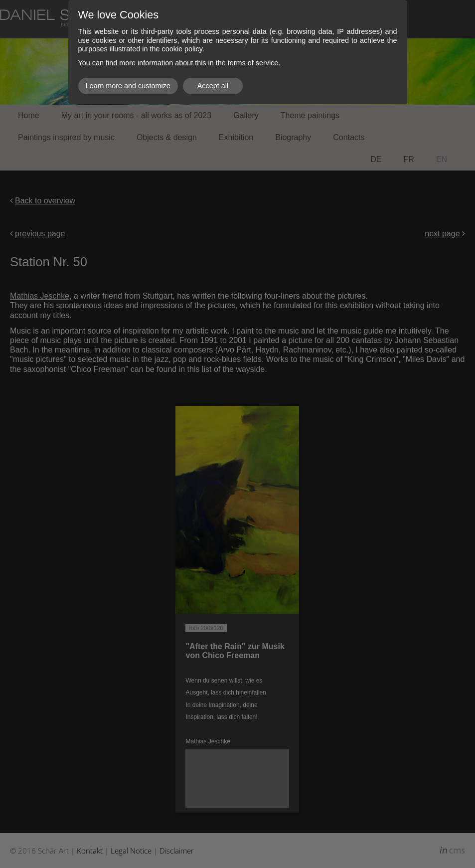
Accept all (213, 86)
